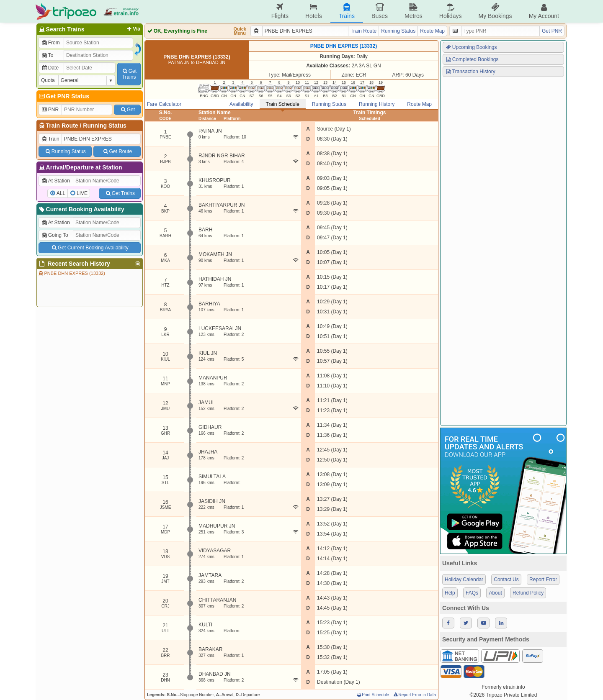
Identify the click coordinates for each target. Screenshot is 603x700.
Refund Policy (528, 593)
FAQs (472, 593)
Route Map (432, 31)
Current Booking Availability (81, 209)
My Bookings (495, 11)
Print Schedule (372, 695)
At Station (55, 181)
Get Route (117, 151)
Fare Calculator (164, 104)
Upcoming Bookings (471, 47)
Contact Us (506, 579)
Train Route (62, 126)
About (495, 593)
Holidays (451, 11)
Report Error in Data (414, 695)
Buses (380, 11)
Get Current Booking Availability (89, 248)
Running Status (104, 126)
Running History (377, 104)
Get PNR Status (63, 96)
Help (450, 593)
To (47, 55)
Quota (48, 80)
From (50, 43)
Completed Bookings (472, 59)
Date (50, 68)
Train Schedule (283, 104)
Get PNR (552, 31)
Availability (241, 104)
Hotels (314, 11)
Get (127, 110)
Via (133, 29)
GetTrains (129, 74)
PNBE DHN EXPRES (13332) (71, 273)
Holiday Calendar (464, 579)
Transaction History (470, 72)
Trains (347, 11)
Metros (414, 11)
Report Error (543, 579)
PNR (50, 110)
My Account (544, 11)
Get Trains (120, 193)
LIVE (82, 193)
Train (50, 139)
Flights (280, 11)
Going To (55, 235)
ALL (61, 193)
